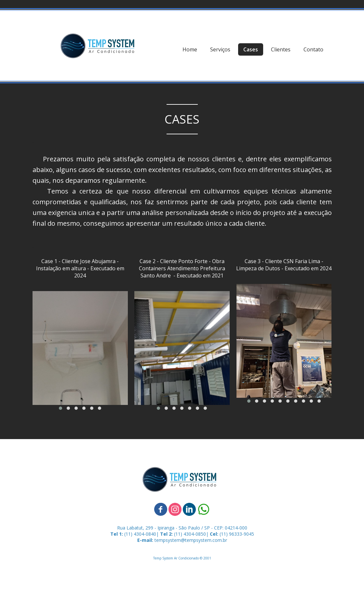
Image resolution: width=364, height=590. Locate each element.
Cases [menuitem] (251, 49)
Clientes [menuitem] (281, 49)
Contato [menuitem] (313, 49)
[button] (61, 408)
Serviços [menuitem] (220, 49)
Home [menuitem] (190, 49)
